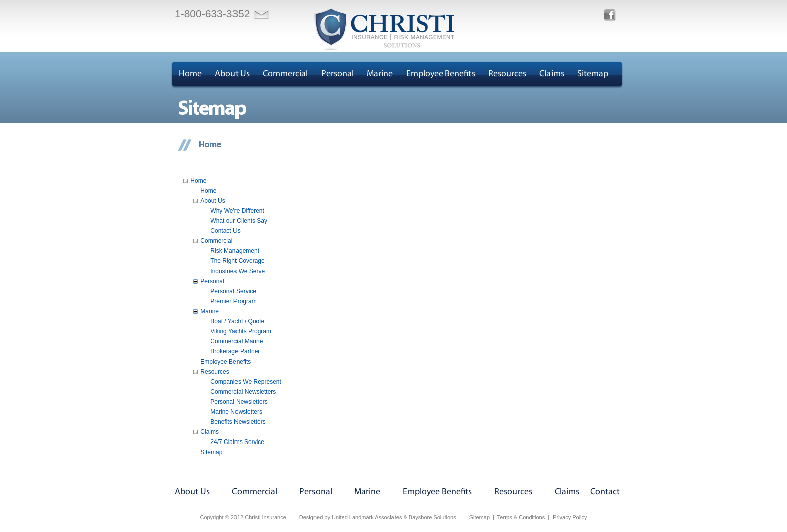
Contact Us (225, 231)
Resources (507, 74)
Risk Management (235, 251)
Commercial (285, 74)
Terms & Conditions (521, 517)
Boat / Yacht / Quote (237, 321)
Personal (337, 74)
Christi (384, 29)
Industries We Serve (238, 271)
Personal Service (233, 291)
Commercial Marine (237, 341)
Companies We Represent (246, 382)
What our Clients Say (239, 221)
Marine (380, 74)
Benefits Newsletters (238, 422)
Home (190, 74)
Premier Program (233, 301)
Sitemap (593, 74)
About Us (232, 74)
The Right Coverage (237, 261)
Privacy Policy (570, 517)
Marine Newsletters (236, 412)
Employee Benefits (441, 74)
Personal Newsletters (239, 402)
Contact (605, 492)
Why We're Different (237, 211)
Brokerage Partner (235, 351)
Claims (552, 74)
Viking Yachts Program (241, 331)
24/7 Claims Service (237, 442)
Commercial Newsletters (243, 392)
